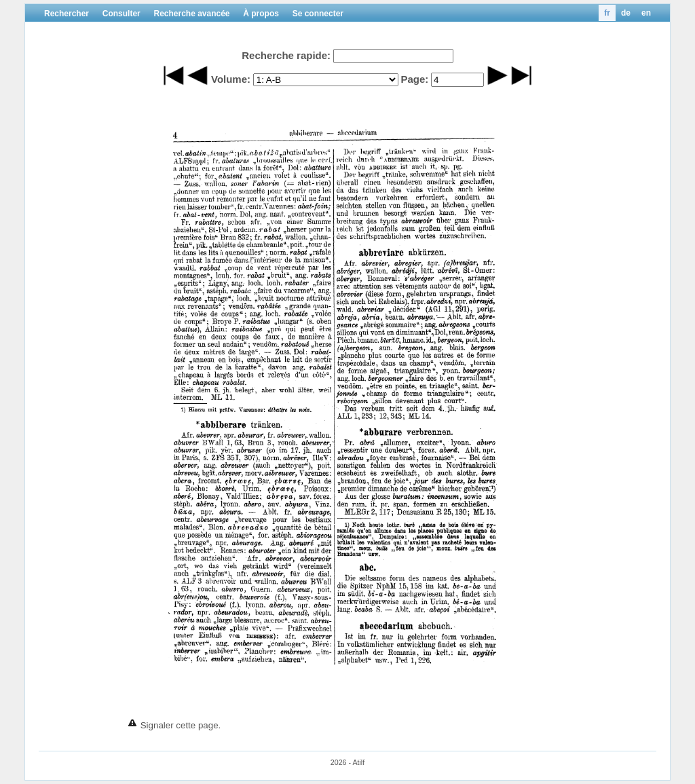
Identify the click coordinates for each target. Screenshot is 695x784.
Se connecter (318, 14)
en (646, 13)
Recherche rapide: (286, 55)
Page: (414, 79)
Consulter (121, 14)
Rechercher (67, 14)
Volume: (231, 79)
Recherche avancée (191, 14)
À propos (261, 14)
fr (607, 13)
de (626, 13)
